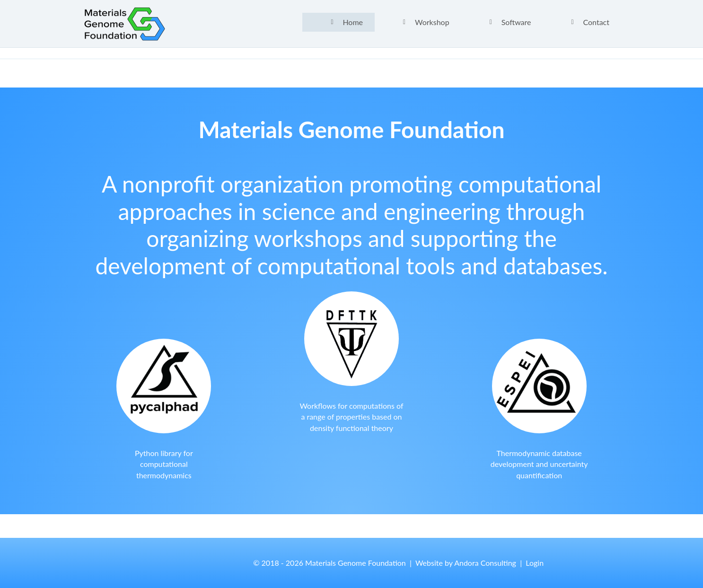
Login (535, 563)
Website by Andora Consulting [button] (466, 563)
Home (353, 22)
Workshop (432, 22)
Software (516, 22)
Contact (596, 22)
